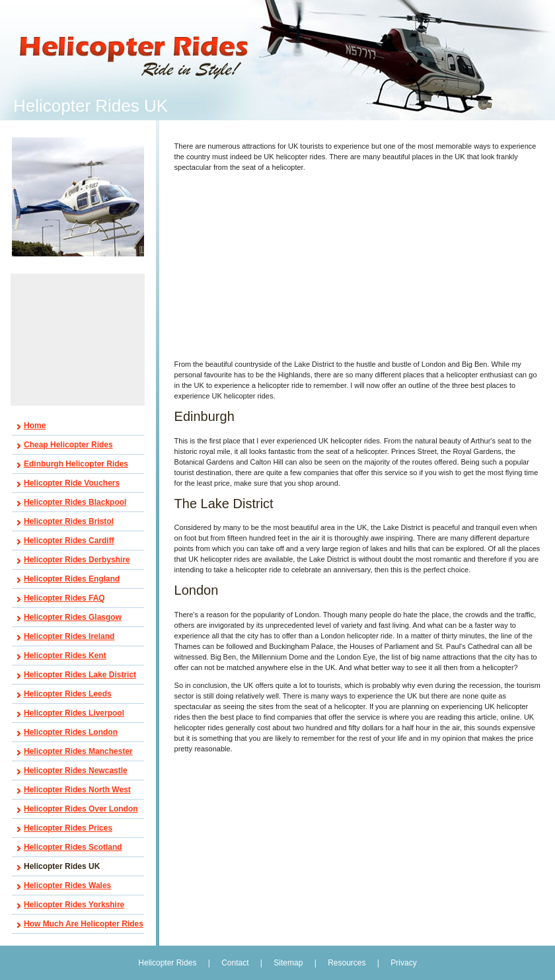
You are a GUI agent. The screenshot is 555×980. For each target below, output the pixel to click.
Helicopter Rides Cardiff (69, 541)
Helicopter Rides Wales (67, 886)
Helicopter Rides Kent (65, 656)
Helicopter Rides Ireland (69, 636)
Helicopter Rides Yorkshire (74, 905)
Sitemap (288, 963)
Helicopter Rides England (72, 579)
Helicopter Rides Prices (68, 828)
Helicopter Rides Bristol (69, 521)
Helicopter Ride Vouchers (72, 483)
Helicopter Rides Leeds (68, 694)
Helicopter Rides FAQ (64, 598)
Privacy (403, 963)
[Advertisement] (78, 340)
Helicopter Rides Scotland (73, 847)
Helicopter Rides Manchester (78, 751)
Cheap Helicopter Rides (68, 445)
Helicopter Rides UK (62, 866)
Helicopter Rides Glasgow (73, 617)
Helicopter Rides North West (77, 790)
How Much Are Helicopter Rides (84, 924)
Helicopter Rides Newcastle (76, 771)
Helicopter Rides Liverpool (74, 713)
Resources (347, 963)
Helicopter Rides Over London (81, 809)
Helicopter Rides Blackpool (75, 502)
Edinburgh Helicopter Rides (76, 464)
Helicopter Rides (168, 963)
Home (35, 426)
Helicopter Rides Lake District (80, 675)
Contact (235, 963)
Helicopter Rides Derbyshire (77, 560)
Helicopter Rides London (71, 732)
